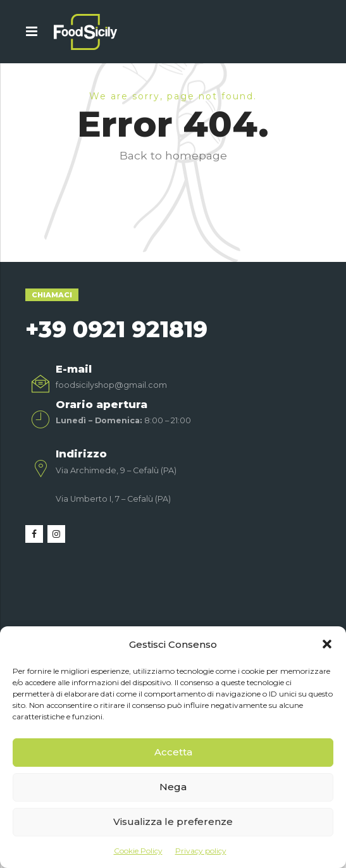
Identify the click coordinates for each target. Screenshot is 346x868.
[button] (327, 644)
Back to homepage (173, 155)
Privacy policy (201, 851)
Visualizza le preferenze (173, 821)
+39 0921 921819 (116, 329)
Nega (173, 787)
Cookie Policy (138, 851)
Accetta (173, 752)
